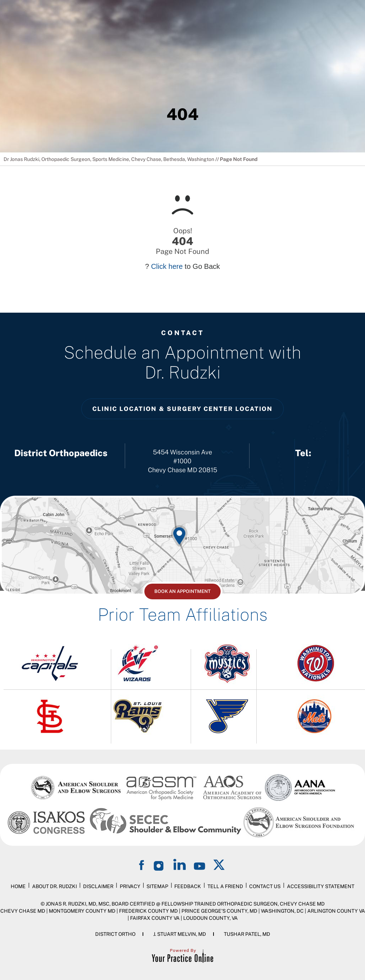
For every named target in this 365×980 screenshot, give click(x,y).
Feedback (188, 886)
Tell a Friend (225, 886)
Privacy (130, 886)
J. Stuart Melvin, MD (180, 934)
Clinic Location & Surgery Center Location (182, 409)
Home (18, 886)
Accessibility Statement (321, 886)
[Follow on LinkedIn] (180, 864)
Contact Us (265, 886)
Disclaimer (98, 886)
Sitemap (157, 886)
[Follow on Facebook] (143, 864)
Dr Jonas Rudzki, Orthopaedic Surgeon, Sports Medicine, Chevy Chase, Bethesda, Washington (109, 159)
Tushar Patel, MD (247, 934)
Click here (167, 266)
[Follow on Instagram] (160, 864)
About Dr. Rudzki (55, 886)
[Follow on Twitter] (220, 864)
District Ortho (115, 934)
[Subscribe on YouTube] (200, 864)
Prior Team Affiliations (182, 614)
